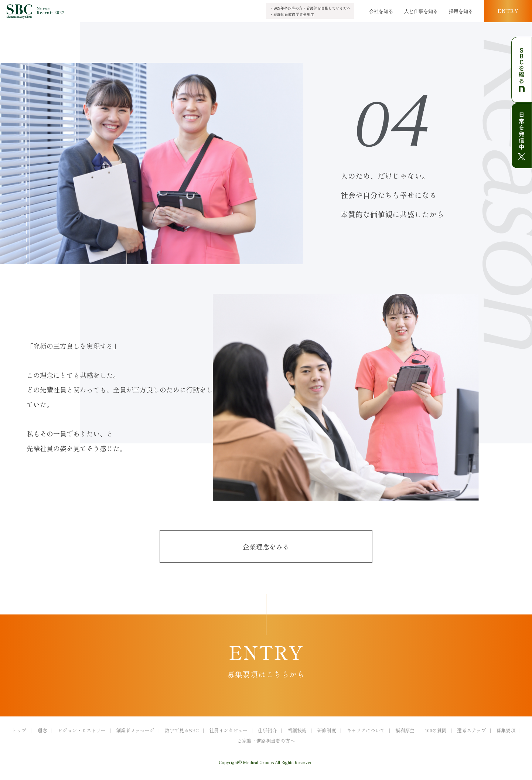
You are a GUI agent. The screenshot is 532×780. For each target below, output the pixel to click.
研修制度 (327, 730)
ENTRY (508, 11)
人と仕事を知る (421, 11)
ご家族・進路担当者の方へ (266, 741)
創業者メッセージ (135, 730)
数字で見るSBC (182, 730)
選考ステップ (471, 730)
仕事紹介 (267, 730)
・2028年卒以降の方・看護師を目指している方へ (310, 8)
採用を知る (461, 11)
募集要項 (506, 730)
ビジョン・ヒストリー (82, 730)
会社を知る (381, 11)
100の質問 (436, 730)
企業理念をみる (266, 546)
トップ (19, 730)
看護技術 (297, 730)
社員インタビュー (228, 730)
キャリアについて (366, 730)
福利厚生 (405, 730)
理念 (42, 730)
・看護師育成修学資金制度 (292, 14)
